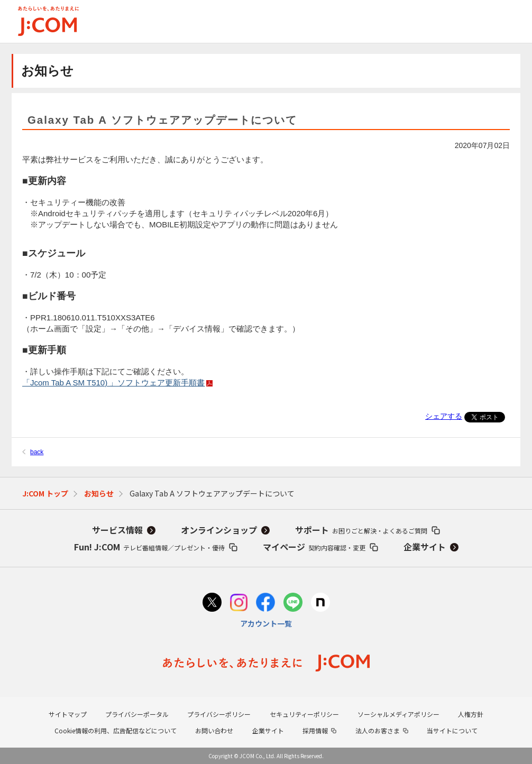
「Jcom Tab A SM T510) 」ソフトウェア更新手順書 (117, 383)
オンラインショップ (219, 530)
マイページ (314, 547)
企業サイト (425, 547)
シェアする (444, 416)
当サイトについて (452, 730)
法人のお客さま (378, 730)
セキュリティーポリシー (304, 714)
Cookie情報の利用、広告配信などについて (116, 730)
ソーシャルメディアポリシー (398, 714)
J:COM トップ (45, 493)
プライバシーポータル (137, 714)
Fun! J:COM (149, 547)
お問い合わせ (214, 730)
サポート (361, 530)
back (37, 452)
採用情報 (315, 730)
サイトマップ (68, 714)
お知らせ (99, 493)
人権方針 (471, 714)
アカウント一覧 (266, 623)
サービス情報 (117, 530)
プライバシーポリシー (219, 714)
